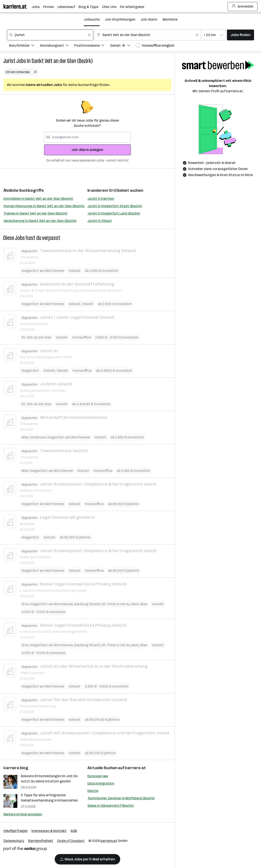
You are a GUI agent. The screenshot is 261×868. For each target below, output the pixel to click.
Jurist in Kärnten (101, 199)
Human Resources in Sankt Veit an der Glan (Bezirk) (44, 206)
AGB (74, 831)
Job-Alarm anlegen (87, 150)
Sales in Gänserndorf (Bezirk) (111, 806)
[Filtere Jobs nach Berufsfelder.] (25, 46)
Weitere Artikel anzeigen (23, 814)
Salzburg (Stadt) (87, 604)
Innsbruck (38, 437)
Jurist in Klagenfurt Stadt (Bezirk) (115, 206)
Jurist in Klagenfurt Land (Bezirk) (114, 213)
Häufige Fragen (16, 831)
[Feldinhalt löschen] (89, 35)
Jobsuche (92, 19)
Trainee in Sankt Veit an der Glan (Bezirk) (35, 213)
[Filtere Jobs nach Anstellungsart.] (57, 46)
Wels (135, 604)
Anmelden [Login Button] (243, 7)
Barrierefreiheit (41, 841)
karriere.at (135, 768)
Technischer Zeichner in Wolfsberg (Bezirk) (121, 798)
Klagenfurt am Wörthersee (43, 270)
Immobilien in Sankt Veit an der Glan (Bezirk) (38, 199)
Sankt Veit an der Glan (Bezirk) (62, 61)
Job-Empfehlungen (120, 19)
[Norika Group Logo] (25, 850)
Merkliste (170, 19)
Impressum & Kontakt (49, 831)
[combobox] (50, 35)
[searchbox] (50, 35)
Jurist (9, 61)
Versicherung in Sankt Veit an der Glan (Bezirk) (40, 221)
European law (98, 776)
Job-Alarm (149, 19)
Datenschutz (14, 841)
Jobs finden (240, 35)
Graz (25, 604)
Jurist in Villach (100, 221)
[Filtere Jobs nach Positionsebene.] (92, 46)
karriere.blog (16, 768)
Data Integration (101, 783)
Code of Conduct (71, 841)
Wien (25, 437)
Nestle (93, 791)
